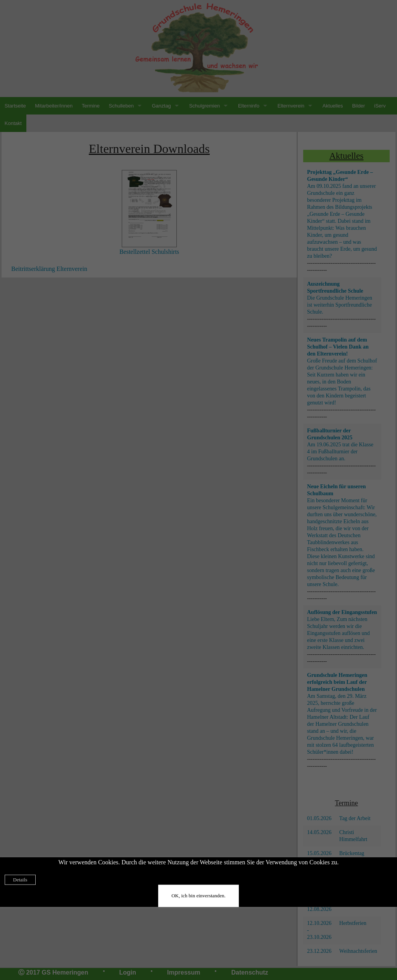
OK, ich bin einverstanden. (198, 896)
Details (20, 880)
